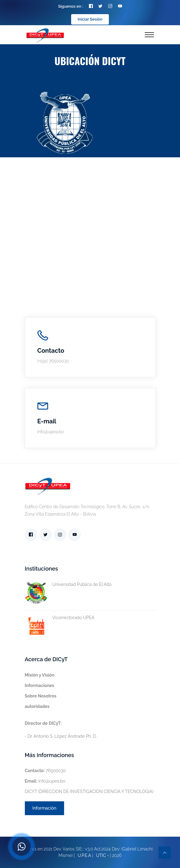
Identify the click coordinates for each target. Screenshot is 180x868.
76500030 (45, 771)
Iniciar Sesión (90, 19)
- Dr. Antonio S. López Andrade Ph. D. (61, 730)
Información (44, 808)
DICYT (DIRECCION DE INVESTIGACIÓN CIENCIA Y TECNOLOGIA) (89, 791)
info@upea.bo (45, 781)
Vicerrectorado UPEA (60, 618)
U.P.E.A (84, 855)
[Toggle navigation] (149, 35)
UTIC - (102, 855)
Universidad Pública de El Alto (68, 585)
